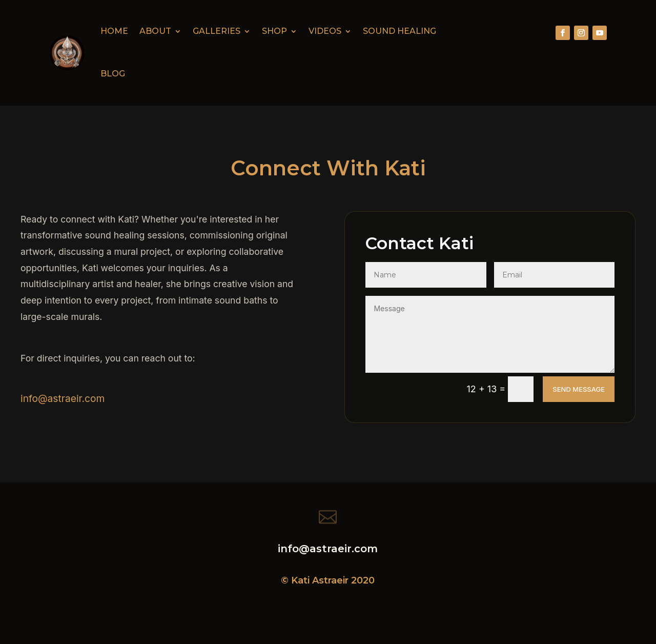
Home (114, 31)
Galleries (217, 31)
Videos (325, 31)
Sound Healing (399, 31)
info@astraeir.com (63, 398)
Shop (274, 31)
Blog (113, 74)
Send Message (579, 389)
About (155, 31)
